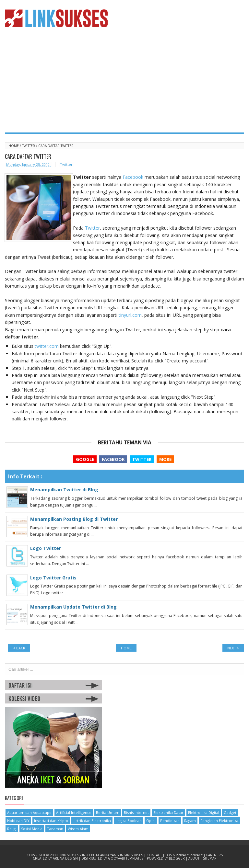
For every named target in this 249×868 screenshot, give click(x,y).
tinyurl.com (130, 315)
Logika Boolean (129, 821)
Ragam (190, 821)
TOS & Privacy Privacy (184, 855)
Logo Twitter (46, 548)
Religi (12, 829)
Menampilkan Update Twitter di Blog (73, 607)
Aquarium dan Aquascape (29, 812)
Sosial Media (32, 829)
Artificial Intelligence (74, 812)
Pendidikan (170, 821)
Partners (214, 855)
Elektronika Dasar (168, 812)
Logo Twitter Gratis (53, 578)
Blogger (177, 858)
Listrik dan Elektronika (92, 821)
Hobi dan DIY (18, 821)
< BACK (19, 648)
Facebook (133, 177)
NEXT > (233, 648)
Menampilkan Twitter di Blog (64, 490)
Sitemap (210, 858)
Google (85, 459)
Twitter (29, 146)
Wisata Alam (78, 829)
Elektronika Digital (204, 812)
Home (14, 146)
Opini (151, 821)
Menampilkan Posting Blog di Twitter (74, 519)
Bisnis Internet (136, 812)
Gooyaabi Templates (126, 858)
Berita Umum (108, 812)
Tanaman (55, 829)
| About (193, 858)
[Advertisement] (124, 84)
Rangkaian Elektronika (219, 821)
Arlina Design (66, 858)
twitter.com (47, 346)
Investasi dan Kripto (51, 821)
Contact (155, 855)
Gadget (230, 812)
